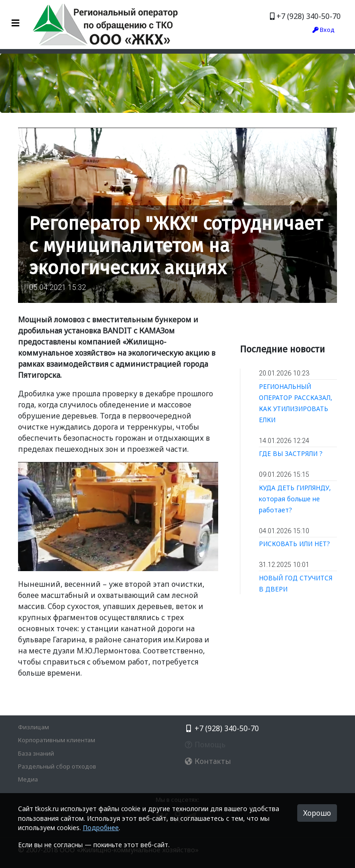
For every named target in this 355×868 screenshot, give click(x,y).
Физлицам (34, 727)
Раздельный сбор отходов (57, 766)
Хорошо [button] (317, 813)
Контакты (208, 761)
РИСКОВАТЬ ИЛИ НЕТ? (294, 544)
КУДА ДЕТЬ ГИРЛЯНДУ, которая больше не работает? (295, 499)
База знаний (36, 753)
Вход (324, 30)
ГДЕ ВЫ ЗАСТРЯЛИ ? (291, 453)
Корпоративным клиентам (57, 740)
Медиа (28, 779)
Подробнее (101, 828)
